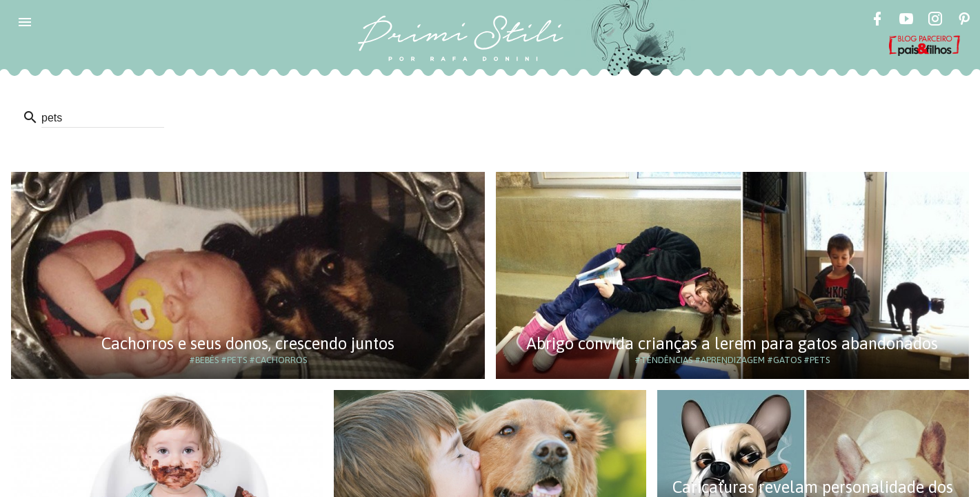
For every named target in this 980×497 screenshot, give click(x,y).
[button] (25, 22)
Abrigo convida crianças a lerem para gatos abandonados (732, 343)
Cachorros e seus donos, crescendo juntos (248, 343)
